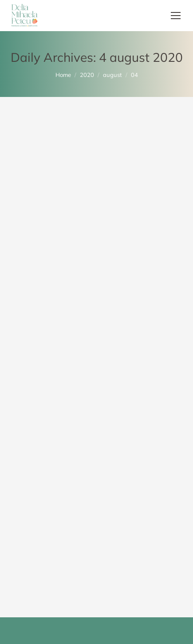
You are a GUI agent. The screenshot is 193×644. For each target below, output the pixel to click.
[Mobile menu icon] (176, 16)
